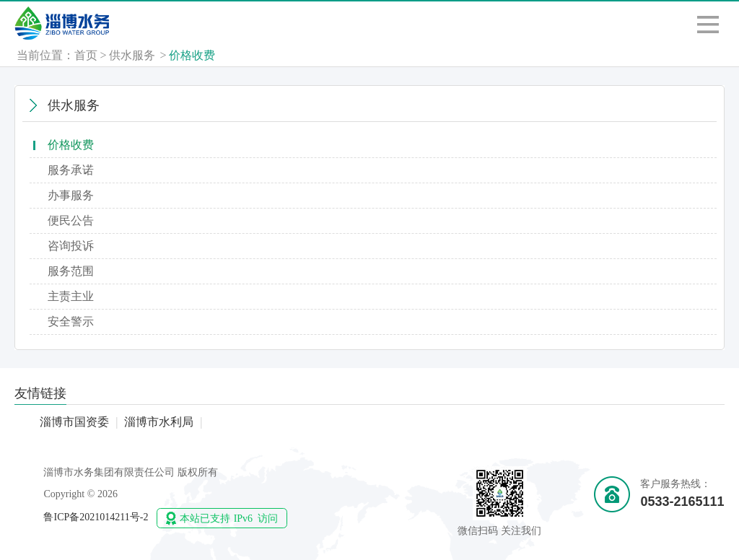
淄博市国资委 (74, 422)
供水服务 (132, 55)
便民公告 (71, 220)
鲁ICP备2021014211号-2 (96, 517)
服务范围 (71, 271)
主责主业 (71, 296)
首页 (86, 55)
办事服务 (71, 195)
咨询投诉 (71, 246)
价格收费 (192, 55)
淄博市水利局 (159, 422)
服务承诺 (71, 170)
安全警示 (71, 321)
